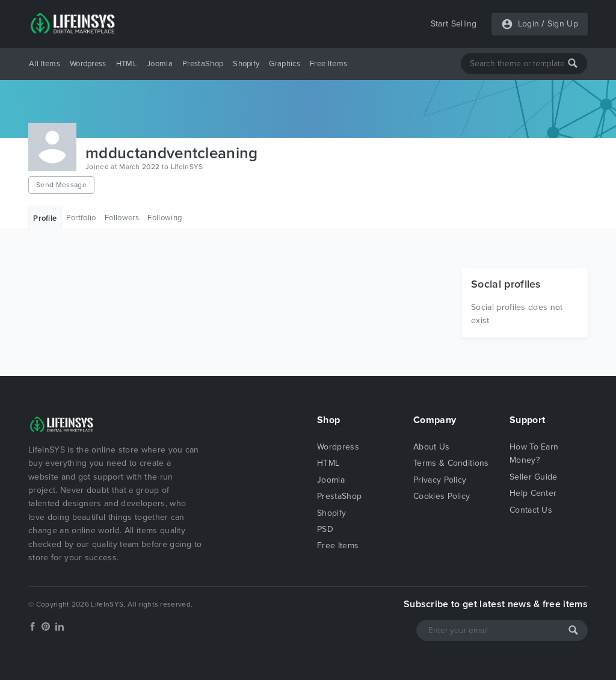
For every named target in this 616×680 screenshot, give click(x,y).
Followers (122, 218)
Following (165, 218)
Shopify (246, 64)
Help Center (533, 493)
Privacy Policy (440, 480)
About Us (432, 447)
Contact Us (531, 510)
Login (529, 24)
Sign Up (563, 24)
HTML (127, 64)
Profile (45, 218)
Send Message (61, 185)
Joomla (160, 64)
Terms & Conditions (451, 463)
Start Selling (454, 24)
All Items (45, 64)
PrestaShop (203, 64)
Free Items (328, 64)
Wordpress (88, 64)
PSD (325, 529)
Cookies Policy (442, 496)
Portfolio (81, 218)
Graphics (285, 64)
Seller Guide (534, 477)
